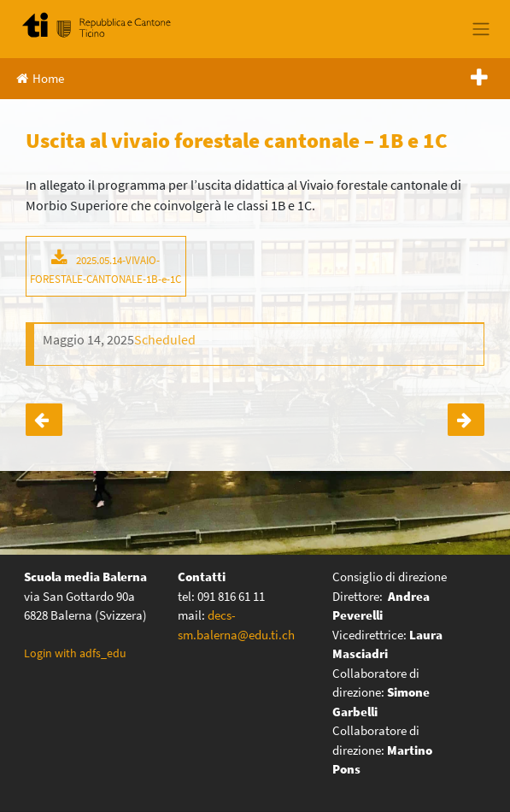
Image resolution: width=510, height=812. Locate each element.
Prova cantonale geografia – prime (466, 420)
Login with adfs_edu (75, 653)
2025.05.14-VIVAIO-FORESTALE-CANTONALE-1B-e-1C (106, 269)
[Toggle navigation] (481, 29)
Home (40, 78)
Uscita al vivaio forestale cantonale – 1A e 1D (44, 420)
